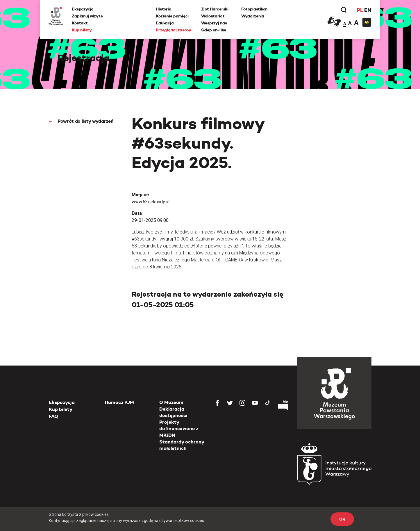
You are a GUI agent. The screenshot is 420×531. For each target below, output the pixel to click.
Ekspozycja (83, 9)
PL (360, 10)
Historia (164, 9)
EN (368, 10)
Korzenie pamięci (173, 16)
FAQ (53, 416)
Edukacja (165, 23)
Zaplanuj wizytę (87, 16)
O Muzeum (171, 402)
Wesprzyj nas (214, 23)
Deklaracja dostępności (173, 412)
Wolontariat (213, 16)
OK (342, 519)
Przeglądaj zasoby (174, 30)
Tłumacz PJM (119, 402)
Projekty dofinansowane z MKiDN (179, 429)
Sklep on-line (214, 30)
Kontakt (80, 23)
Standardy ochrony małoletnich (182, 445)
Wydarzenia (253, 16)
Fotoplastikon (254, 9)
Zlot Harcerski (215, 9)
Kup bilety (82, 30)
